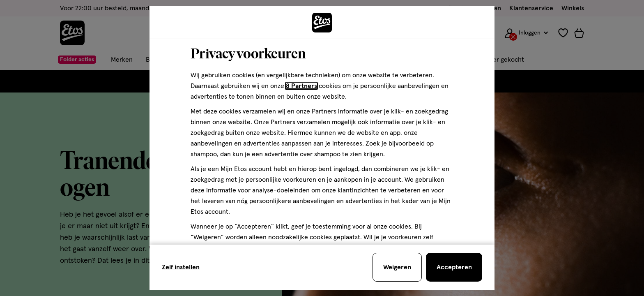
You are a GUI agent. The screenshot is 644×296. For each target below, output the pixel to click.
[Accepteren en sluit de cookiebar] (454, 267)
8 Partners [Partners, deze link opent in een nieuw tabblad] (301, 86)
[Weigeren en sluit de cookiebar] (397, 267)
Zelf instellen (181, 267)
